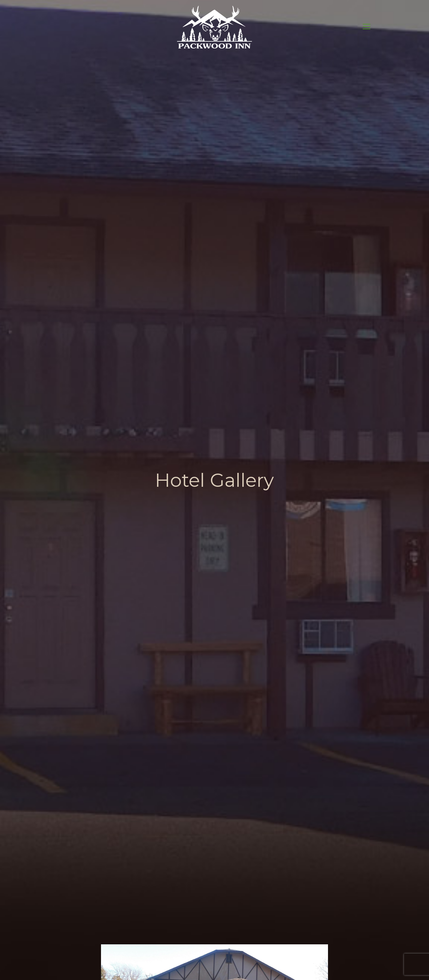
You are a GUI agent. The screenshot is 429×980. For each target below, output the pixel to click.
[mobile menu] (367, 27)
